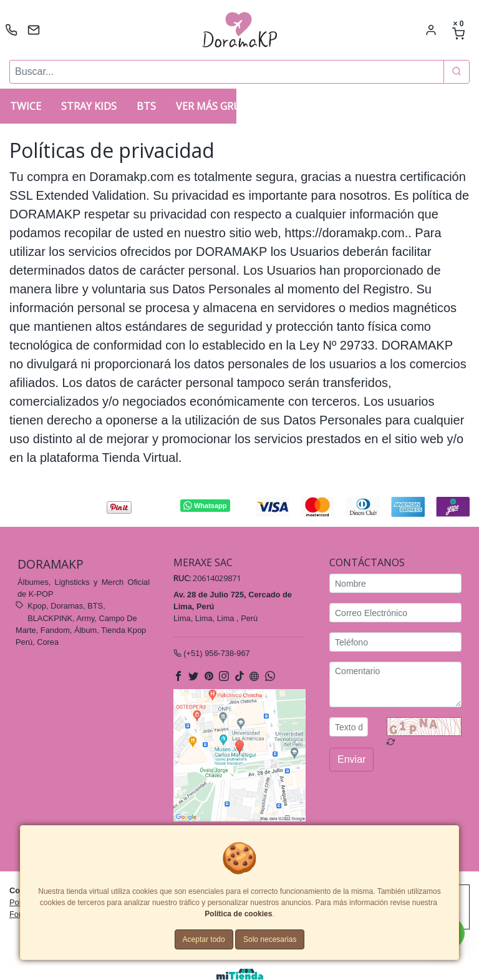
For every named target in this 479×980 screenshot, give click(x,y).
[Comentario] (395, 685)
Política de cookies (238, 914)
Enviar (351, 760)
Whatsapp (205, 506)
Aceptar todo (204, 939)
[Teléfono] (395, 643)
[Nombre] (395, 584)
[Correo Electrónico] (395, 613)
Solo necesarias (270, 939)
